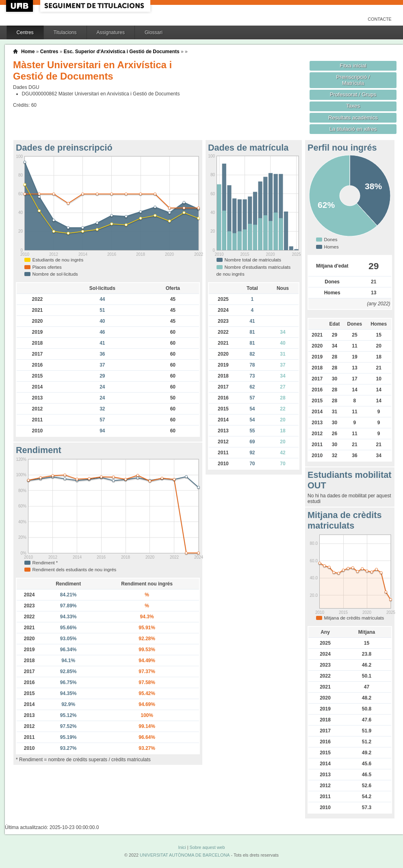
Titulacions (65, 32)
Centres (25, 32)
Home (28, 52)
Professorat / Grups (353, 94)
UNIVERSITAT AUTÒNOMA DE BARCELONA (185, 855)
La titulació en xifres (353, 129)
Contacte (380, 19)
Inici (182, 847)
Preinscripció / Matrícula (353, 80)
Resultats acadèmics (353, 118)
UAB (20, 6)
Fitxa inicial (353, 66)
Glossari (154, 32)
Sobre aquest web (207, 847)
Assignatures (111, 32)
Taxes (353, 106)
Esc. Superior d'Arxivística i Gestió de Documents (122, 52)
